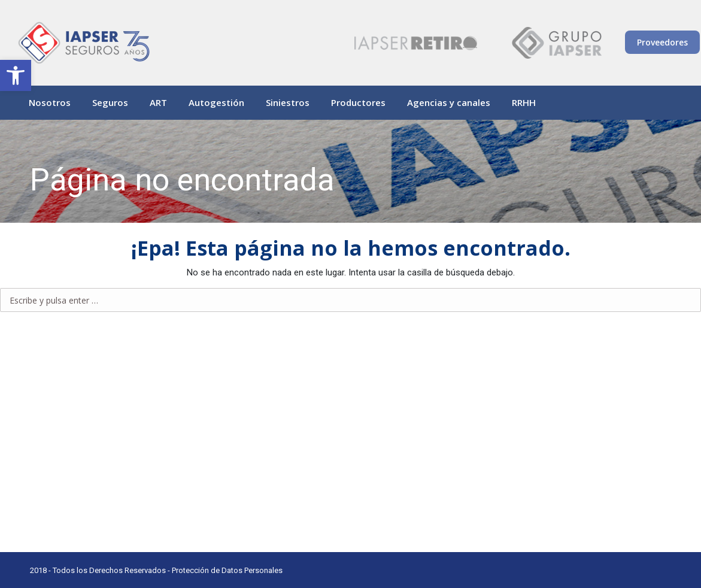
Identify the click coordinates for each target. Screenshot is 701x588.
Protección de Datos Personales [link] (227, 570)
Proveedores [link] (662, 42)
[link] (16, 75)
